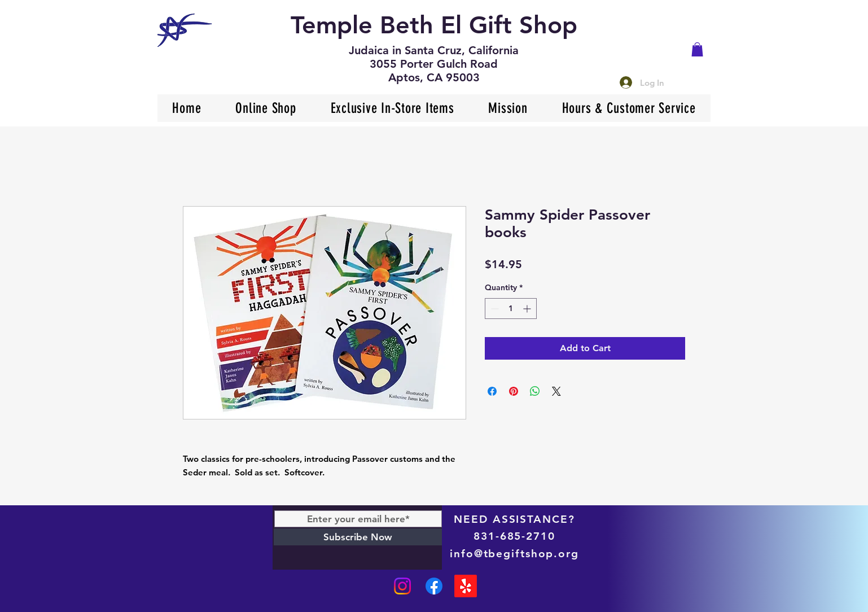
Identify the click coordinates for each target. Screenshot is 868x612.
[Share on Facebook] (492, 391)
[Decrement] (494, 309)
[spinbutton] (511, 309)
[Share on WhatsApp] (535, 391)
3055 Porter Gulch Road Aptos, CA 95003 (434, 71)
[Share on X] (556, 391)
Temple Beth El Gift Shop (434, 25)
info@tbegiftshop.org (514, 554)
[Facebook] (434, 586)
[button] (697, 49)
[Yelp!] (466, 586)
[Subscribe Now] (358, 537)
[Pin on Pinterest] (514, 391)
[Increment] (528, 309)
